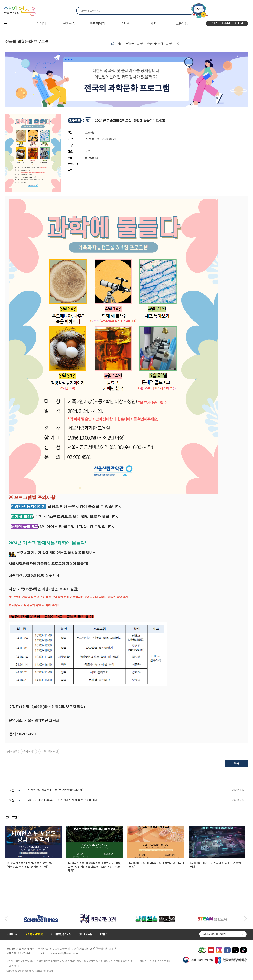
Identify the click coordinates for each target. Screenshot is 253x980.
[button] (6, 919)
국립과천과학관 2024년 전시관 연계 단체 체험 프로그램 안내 (62, 800)
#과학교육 (12, 751)
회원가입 (226, 23)
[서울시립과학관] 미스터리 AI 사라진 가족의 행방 (216, 865)
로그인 (214, 23)
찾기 (189, 11)
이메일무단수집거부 (61, 934)
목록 (237, 763)
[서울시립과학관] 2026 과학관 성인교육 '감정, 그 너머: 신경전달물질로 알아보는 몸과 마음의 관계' (95, 867)
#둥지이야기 (29, 751)
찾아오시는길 (86, 934)
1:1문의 (104, 934)
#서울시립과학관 (49, 751)
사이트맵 (239, 23)
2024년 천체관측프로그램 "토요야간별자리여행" (55, 790)
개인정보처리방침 (35, 934)
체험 (120, 43)
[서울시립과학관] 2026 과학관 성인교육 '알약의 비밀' (157, 865)
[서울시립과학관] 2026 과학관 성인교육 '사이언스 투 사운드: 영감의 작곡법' (30, 865)
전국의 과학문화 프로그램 (159, 43)
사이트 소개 (12, 934)
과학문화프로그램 (134, 43)
